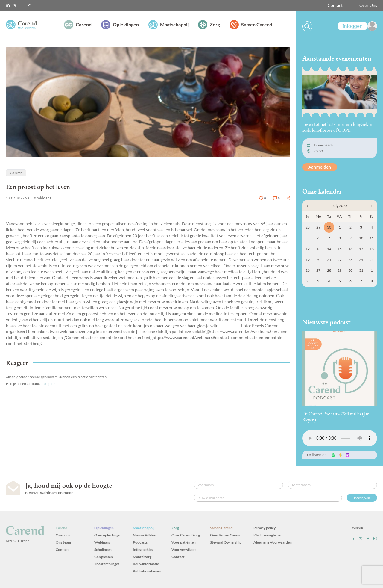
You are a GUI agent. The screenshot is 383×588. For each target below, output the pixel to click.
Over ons (63, 535)
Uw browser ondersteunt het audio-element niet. (340, 438)
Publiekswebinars (147, 571)
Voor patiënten (184, 542)
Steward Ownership (226, 542)
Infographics (143, 550)
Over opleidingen (108, 535)
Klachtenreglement (269, 535)
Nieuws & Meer (145, 535)
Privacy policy (265, 528)
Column (16, 173)
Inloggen (48, 384)
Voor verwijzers (184, 550)
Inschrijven (362, 498)
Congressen (104, 557)
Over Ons (368, 5)
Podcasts (140, 542)
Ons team (63, 542)
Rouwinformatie (146, 564)
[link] (357, 26)
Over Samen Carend (226, 535)
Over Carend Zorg (186, 535)
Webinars (102, 542)
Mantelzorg (142, 557)
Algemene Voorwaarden (273, 542)
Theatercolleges (107, 564)
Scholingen (103, 550)
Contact (335, 5)
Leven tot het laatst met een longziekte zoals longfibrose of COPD (337, 127)
